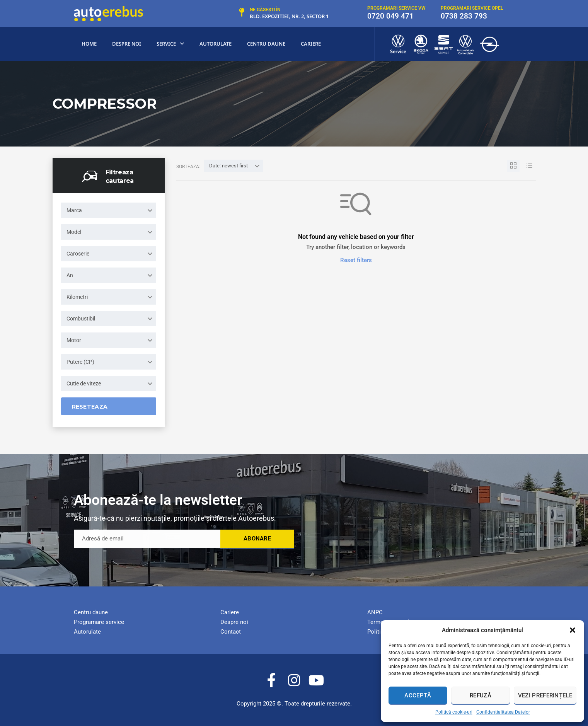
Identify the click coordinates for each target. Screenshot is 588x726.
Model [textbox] (74, 232)
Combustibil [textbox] (81, 319)
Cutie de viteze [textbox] (84, 383)
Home (89, 44)
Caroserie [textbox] (78, 254)
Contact (231, 632)
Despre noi (127, 44)
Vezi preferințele (545, 695)
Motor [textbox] (74, 340)
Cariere (311, 44)
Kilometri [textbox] (77, 297)
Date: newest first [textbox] (228, 166)
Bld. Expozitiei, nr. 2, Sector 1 (289, 16)
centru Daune (266, 44)
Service (170, 44)
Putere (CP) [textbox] (80, 362)
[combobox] (109, 210)
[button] (573, 630)
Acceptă (418, 695)
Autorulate (216, 44)
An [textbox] (70, 275)
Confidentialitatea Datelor (503, 712)
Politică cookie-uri (454, 712)
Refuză (481, 695)
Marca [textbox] (74, 210)
